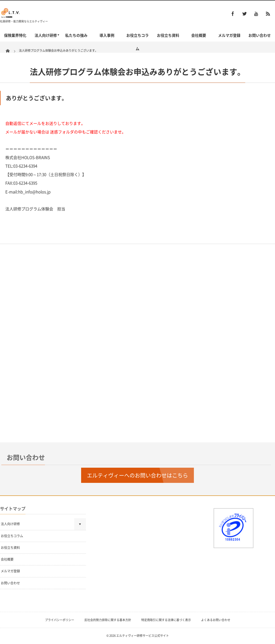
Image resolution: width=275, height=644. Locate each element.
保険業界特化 (15, 35)
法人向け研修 (46, 35)
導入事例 (107, 35)
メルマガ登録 (229, 35)
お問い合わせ (260, 35)
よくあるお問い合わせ (216, 620)
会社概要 (199, 35)
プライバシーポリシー (60, 620)
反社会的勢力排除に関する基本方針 (108, 620)
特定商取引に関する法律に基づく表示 (166, 620)
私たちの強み (76, 35)
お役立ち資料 (168, 35)
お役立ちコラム (137, 42)
